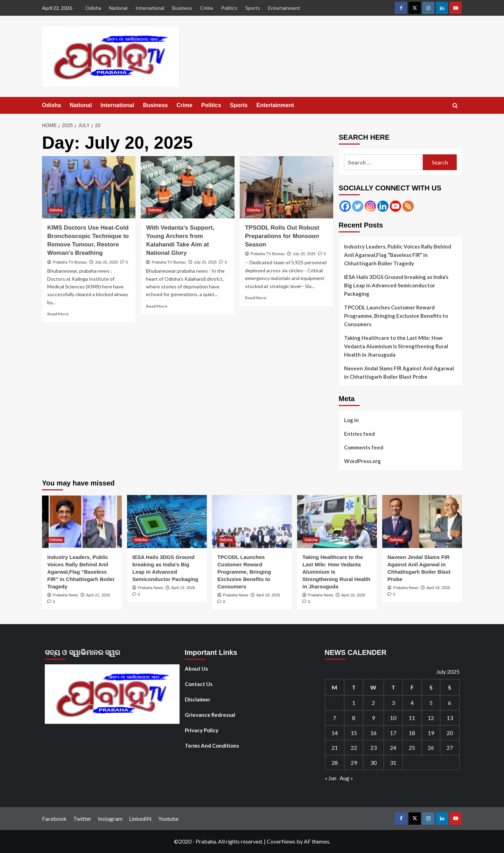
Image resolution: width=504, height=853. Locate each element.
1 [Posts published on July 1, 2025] (354, 703)
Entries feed (359, 434)
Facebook (54, 819)
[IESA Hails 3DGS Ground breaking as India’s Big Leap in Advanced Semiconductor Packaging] (167, 522)
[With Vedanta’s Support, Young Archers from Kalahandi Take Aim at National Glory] (187, 187)
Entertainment (284, 8)
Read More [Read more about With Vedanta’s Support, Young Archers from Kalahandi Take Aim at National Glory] (157, 306)
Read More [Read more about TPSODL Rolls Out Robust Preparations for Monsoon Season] (256, 298)
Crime (207, 8)
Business (182, 8)
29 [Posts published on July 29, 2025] (354, 763)
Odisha (93, 8)
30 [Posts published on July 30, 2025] (373, 763)
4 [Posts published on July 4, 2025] (412, 703)
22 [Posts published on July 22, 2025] (354, 747)
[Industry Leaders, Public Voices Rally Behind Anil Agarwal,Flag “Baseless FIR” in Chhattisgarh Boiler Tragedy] (82, 522)
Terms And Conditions (212, 746)
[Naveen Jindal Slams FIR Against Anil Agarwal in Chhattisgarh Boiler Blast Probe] (422, 522)
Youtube (168, 819)
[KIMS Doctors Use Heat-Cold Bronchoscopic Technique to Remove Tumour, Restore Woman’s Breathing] (89, 187)
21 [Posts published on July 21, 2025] (335, 747)
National (118, 8)
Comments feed (364, 447)
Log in (351, 420)
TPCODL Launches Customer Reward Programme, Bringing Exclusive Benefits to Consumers (396, 316)
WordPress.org (362, 461)
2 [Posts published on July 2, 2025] (373, 703)
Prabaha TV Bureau (70, 262)
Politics (229, 8)
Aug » (346, 778)
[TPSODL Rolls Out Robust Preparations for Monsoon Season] (286, 187)
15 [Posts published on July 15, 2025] (354, 733)
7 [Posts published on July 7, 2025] (334, 718)
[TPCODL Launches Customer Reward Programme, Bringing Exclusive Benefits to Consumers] (252, 522)
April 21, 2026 (98, 595)
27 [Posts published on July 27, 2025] (450, 747)
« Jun (331, 778)
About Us (196, 669)
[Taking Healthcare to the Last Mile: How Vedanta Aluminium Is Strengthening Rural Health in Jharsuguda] (337, 522)
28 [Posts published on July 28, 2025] (335, 763)
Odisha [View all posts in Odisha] (56, 210)
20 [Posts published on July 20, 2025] (450, 733)
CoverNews (281, 841)
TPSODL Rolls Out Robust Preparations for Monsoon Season (282, 236)
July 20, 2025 (106, 262)
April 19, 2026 (183, 588)
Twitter (82, 819)
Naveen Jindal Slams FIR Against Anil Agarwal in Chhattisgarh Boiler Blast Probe (399, 372)
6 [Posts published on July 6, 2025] (450, 703)
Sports (253, 8)
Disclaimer (198, 699)
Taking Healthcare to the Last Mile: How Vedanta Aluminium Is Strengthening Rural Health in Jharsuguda (396, 346)
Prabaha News (65, 595)
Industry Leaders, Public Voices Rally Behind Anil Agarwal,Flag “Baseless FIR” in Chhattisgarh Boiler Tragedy (398, 255)
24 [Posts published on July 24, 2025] (393, 747)
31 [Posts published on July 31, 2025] (393, 763)
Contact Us (199, 684)
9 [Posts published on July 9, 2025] (373, 718)
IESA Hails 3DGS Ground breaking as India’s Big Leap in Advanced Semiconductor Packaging (396, 285)
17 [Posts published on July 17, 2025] (393, 733)
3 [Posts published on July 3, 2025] (393, 703)
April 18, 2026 (268, 595)
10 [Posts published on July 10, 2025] (393, 718)
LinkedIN (140, 819)
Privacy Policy (202, 730)
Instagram (110, 819)
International (150, 8)
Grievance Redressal (210, 715)
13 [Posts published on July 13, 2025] (450, 718)
